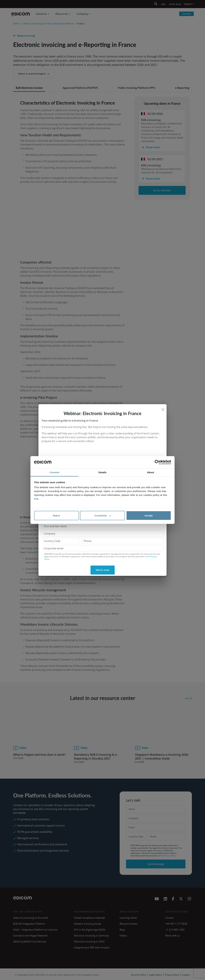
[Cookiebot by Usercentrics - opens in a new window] (157, 462)
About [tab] (151, 472)
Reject (56, 515)
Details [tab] (102, 472)
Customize (103, 515)
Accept (148, 515)
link (36, 499)
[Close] (163, 409)
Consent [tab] (55, 472)
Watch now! (103, 570)
